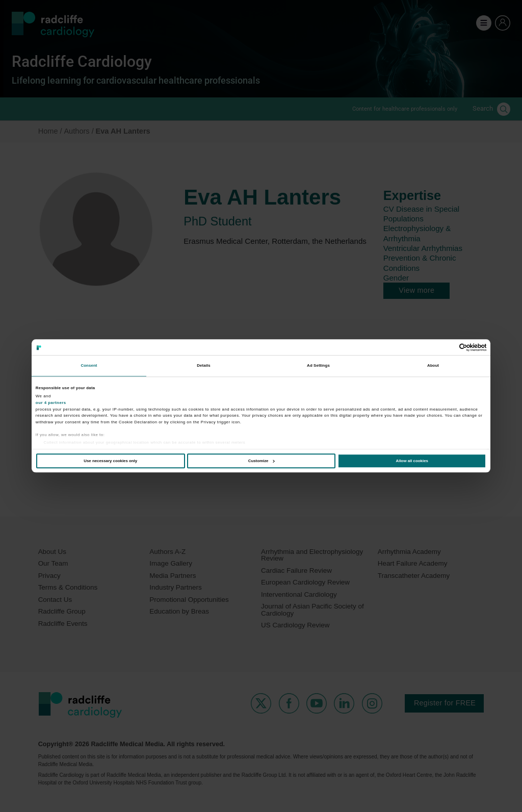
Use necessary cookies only (110, 461)
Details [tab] (203, 366)
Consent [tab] (89, 366)
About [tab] (433, 366)
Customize (262, 461)
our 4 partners (51, 403)
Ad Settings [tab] (318, 366)
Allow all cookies (412, 461)
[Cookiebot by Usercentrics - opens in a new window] (442, 347)
